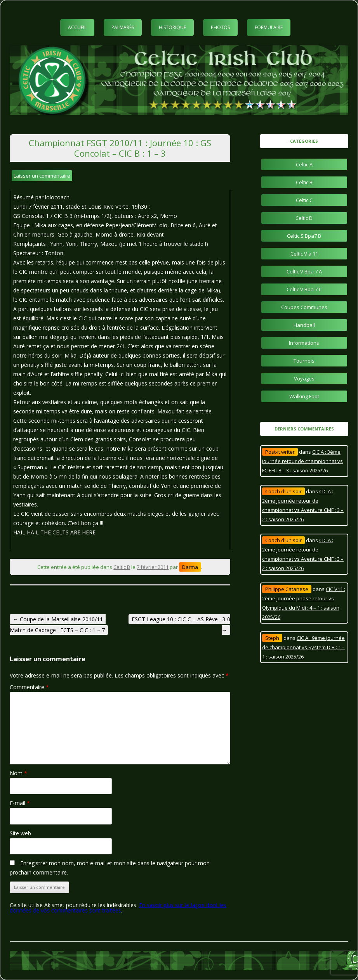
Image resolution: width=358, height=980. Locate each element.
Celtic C (304, 200)
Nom (18, 773)
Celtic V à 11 (304, 254)
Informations (304, 343)
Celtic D (304, 218)
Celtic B (122, 567)
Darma (190, 567)
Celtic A (304, 164)
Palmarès (123, 27)
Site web (20, 833)
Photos (220, 27)
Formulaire (269, 27)
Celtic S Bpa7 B (304, 236)
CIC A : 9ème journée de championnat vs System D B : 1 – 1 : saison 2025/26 (303, 647)
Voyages (304, 379)
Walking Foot (304, 396)
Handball (304, 325)
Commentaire (29, 687)
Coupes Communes (304, 307)
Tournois (304, 361)
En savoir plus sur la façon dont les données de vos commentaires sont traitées (118, 908)
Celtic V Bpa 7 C (304, 289)
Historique (172, 27)
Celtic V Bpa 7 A (304, 271)
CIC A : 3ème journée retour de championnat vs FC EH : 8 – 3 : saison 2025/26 (302, 461)
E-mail (20, 803)
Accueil (77, 27)
